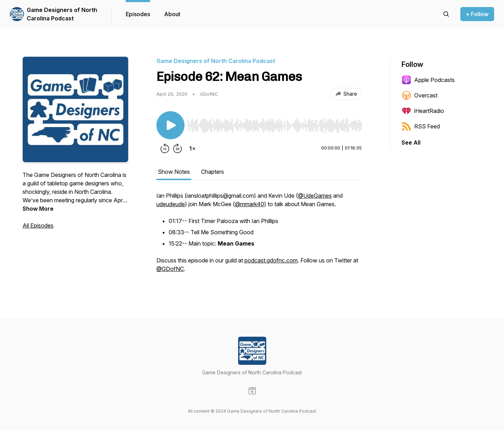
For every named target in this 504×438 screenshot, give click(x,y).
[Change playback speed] (192, 148)
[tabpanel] (259, 236)
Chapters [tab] (213, 172)
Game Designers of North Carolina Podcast (62, 14)
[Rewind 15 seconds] (165, 148)
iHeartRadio (423, 111)
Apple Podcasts (428, 80)
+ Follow (477, 14)
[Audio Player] (275, 123)
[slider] (275, 126)
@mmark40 (250, 204)
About (172, 14)
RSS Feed (421, 126)
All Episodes (38, 226)
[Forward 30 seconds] (178, 148)
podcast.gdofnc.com (271, 260)
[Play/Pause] (170, 125)
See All (411, 142)
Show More (38, 209)
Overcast (419, 95)
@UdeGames (315, 196)
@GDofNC (170, 269)
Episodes (138, 14)
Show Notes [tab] (174, 172)
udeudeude (171, 204)
